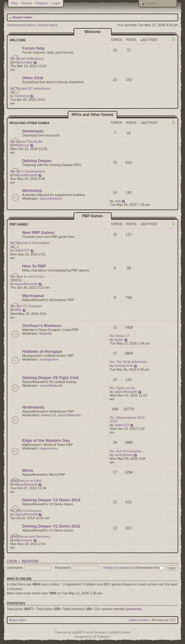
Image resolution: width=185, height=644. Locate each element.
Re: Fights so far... (124, 388)
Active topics (48, 25)
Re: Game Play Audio (26, 141)
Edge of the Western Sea (46, 440)
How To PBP (34, 266)
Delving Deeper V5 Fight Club (51, 378)
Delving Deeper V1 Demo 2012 (51, 526)
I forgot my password (118, 568)
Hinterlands (33, 407)
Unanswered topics (21, 25)
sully (118, 201)
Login (56, 3)
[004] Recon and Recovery (30, 536)
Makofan (46, 333)
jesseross (134, 609)
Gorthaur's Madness (42, 326)
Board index (22, 17)
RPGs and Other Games (92, 115)
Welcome (92, 32)
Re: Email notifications (27, 59)
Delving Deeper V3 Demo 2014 (51, 500)
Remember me (150, 568)
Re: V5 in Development (28, 171)
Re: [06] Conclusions (26, 511)
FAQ (14, 3)
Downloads (33, 131)
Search (27, 3)
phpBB (77, 632)
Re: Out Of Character (26, 306)
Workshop (32, 191)
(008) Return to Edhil (26, 481)
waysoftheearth (26, 175)
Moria (28, 470)
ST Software (101, 637)
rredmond (22, 96)
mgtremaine (24, 62)
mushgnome (49, 359)
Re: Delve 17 (120, 336)
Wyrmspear (33, 296)
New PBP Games (38, 232)
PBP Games (93, 216)
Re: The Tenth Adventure (129, 362)
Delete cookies (139, 620)
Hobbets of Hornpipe (42, 351)
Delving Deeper (37, 161)
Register (42, 3)
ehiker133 (22, 250)
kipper (119, 340)
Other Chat (33, 78)
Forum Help (33, 48)
